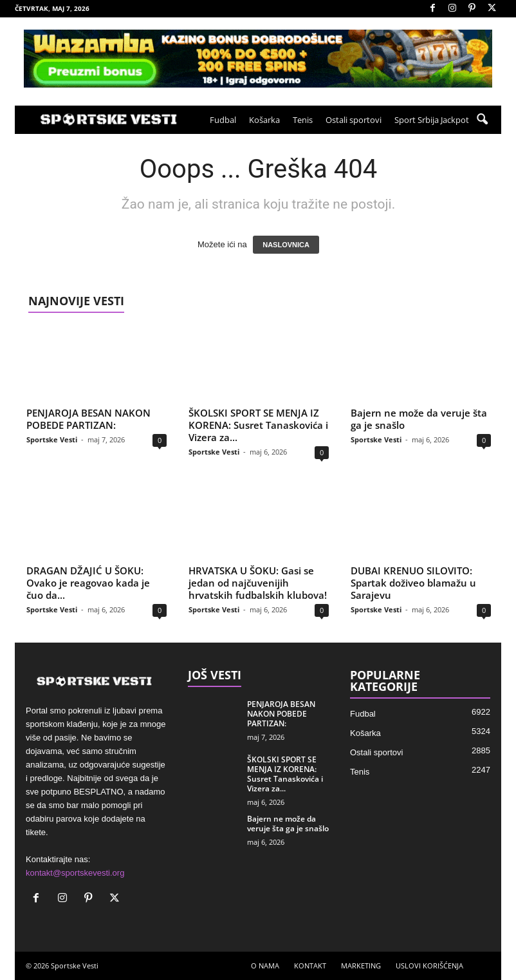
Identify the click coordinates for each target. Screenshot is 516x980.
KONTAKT (310, 966)
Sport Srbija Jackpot (432, 120)
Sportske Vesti (52, 439)
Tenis (303, 120)
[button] (482, 120)
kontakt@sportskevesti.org (75, 873)
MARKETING (361, 966)
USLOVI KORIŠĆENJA (429, 966)
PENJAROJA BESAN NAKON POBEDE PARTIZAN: (88, 419)
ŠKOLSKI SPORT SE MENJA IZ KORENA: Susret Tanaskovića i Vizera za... (258, 425)
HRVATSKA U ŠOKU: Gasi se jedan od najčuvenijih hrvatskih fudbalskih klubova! (258, 583)
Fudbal (223, 120)
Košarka (264, 120)
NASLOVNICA (286, 245)
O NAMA (265, 966)
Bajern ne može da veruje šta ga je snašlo (419, 419)
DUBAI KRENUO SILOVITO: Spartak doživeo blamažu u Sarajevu (413, 583)
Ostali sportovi (354, 120)
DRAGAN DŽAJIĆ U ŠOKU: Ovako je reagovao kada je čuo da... (88, 583)
